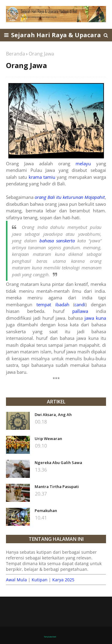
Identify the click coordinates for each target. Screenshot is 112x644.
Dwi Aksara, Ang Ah (53, 415)
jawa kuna (95, 318)
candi (80, 304)
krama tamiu (42, 177)
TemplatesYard (50, 637)
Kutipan (40, 580)
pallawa (80, 311)
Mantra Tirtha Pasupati (57, 487)
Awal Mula (16, 580)
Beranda (16, 54)
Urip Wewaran (48, 439)
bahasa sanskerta (57, 241)
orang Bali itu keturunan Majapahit (70, 197)
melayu (83, 163)
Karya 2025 (63, 580)
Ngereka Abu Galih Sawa (58, 463)
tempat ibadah (53, 304)
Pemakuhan (46, 511)
